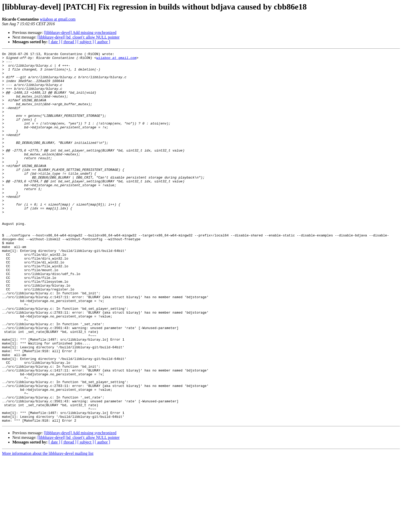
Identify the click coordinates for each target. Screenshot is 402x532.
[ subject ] (86, 42)
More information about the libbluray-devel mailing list (48, 527)
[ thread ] (69, 42)
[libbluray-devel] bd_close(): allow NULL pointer (79, 37)
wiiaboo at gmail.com (58, 19)
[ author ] (103, 42)
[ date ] (54, 42)
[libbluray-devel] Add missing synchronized (80, 33)
